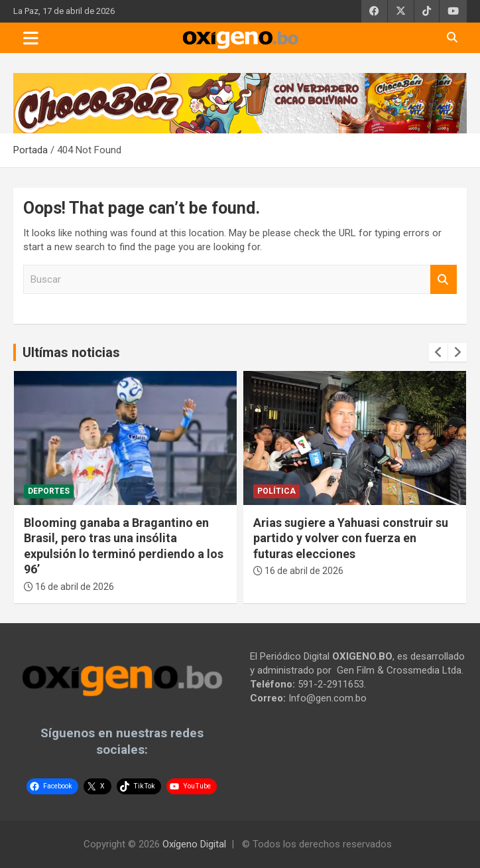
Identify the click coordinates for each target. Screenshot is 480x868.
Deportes (49, 491)
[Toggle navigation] (31, 38)
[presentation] (438, 352)
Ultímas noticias (71, 352)
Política (276, 491)
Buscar (444, 280)
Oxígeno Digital (194, 844)
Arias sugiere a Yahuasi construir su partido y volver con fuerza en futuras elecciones (351, 538)
